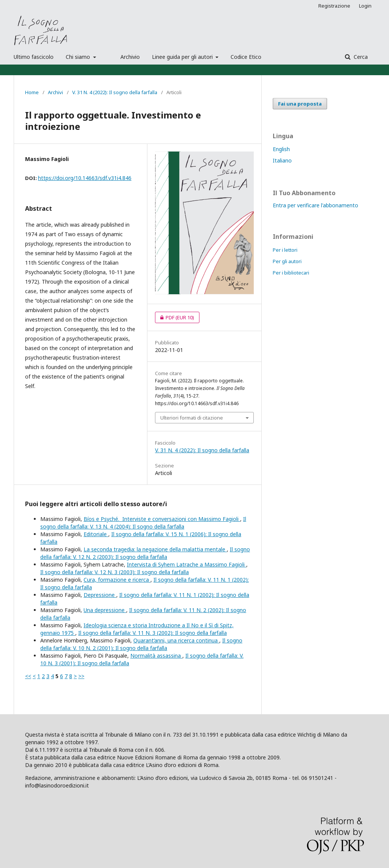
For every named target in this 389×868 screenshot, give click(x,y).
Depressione (100, 595)
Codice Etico (246, 57)
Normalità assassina (156, 656)
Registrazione (334, 6)
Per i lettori (285, 250)
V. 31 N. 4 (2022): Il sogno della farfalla (115, 92)
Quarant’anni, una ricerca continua (176, 640)
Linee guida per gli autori (183, 57)
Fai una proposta (300, 104)
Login (365, 6)
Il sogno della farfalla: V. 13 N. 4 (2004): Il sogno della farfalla (143, 523)
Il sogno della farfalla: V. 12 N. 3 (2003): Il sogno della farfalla (115, 572)
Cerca (360, 57)
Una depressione (105, 610)
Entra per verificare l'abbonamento (315, 205)
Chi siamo (79, 57)
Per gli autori (287, 261)
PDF (175, 317)
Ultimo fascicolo (34, 57)
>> (81, 676)
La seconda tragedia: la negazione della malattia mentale (155, 549)
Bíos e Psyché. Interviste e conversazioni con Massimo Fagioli (162, 519)
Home (32, 92)
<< (28, 676)
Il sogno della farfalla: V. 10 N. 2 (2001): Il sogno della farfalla (141, 644)
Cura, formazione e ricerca (117, 580)
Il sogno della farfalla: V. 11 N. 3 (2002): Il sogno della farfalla (153, 633)
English (281, 149)
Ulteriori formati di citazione (192, 418)
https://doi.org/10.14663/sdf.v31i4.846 (85, 178)
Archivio (130, 57)
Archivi (55, 92)
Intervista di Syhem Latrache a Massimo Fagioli (187, 564)
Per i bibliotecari (291, 273)
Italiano (282, 160)
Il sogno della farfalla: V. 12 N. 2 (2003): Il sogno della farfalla (145, 553)
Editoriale (96, 534)
